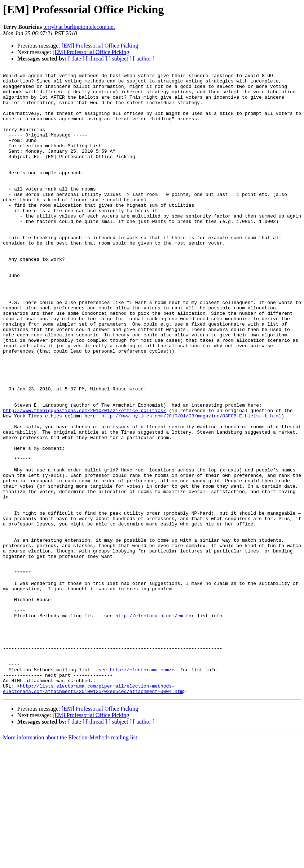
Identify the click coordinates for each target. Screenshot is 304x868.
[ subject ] (120, 59)
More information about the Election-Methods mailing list (70, 862)
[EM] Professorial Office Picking (100, 46)
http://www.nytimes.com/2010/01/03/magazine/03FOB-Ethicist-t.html (191, 485)
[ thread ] (96, 59)
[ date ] (76, 59)
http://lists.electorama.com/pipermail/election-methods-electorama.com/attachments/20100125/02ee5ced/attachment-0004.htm (93, 812)
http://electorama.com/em (149, 725)
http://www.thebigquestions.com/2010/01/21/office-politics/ (84, 478)
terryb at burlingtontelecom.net (79, 27)
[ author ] (144, 59)
